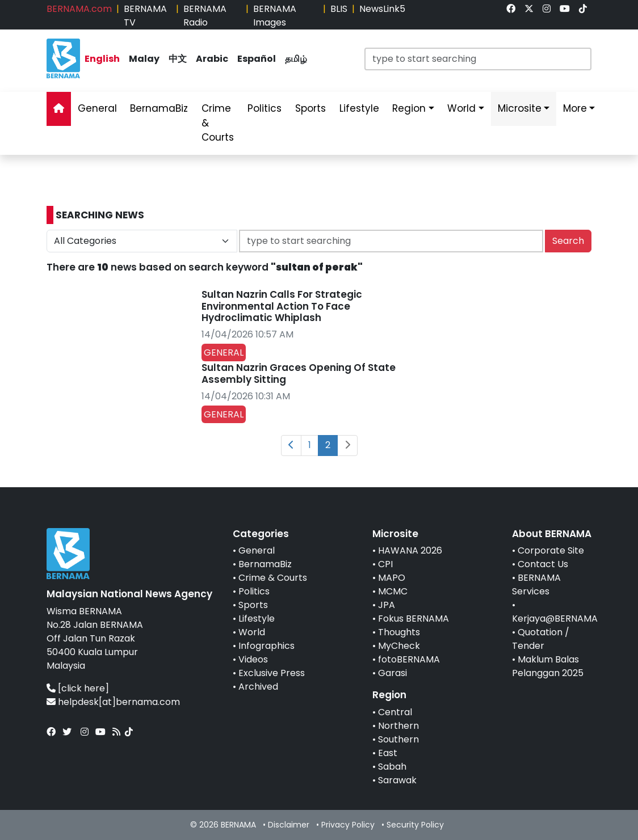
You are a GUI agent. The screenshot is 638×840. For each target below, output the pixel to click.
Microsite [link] (520, 108)
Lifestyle (257, 619)
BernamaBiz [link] (159, 108)
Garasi (393, 673)
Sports (253, 605)
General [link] (97, 108)
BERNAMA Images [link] (275, 16)
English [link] (102, 59)
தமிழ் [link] (296, 59)
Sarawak (397, 780)
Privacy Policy (348, 825)
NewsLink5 (382, 9)
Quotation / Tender (541, 639)
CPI (385, 564)
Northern (398, 726)
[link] (511, 9)
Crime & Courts (273, 578)
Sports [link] (310, 108)
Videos (253, 659)
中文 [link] (178, 59)
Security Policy (415, 825)
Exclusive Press (272, 673)
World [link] (461, 108)
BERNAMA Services (536, 584)
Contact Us (543, 564)
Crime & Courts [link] (218, 123)
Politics (254, 591)
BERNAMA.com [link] (79, 9)
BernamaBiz (265, 564)
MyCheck (399, 646)
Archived (258, 687)
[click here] (83, 688)
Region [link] (409, 108)
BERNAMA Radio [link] (205, 16)
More (575, 108)
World (252, 632)
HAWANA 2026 (410, 550)
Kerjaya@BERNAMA (555, 619)
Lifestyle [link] (359, 108)
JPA (387, 605)
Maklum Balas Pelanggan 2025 (548, 666)
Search (568, 241)
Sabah (392, 767)
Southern (398, 739)
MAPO (392, 578)
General (257, 550)
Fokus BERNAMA (414, 619)
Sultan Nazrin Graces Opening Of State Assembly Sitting (299, 373)
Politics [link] (265, 108)
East (388, 753)
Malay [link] (144, 59)
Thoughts (399, 632)
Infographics (266, 646)
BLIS (339, 9)
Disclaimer (289, 825)
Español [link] (257, 59)
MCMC (393, 591)
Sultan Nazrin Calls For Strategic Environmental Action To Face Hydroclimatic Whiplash (282, 306)
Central (395, 712)
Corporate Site (551, 550)
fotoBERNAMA (409, 659)
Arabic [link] (212, 59)
